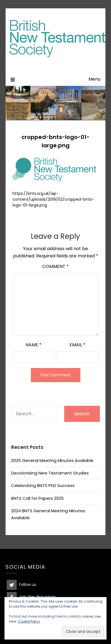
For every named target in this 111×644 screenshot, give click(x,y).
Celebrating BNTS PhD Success (43, 485)
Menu (94, 79)
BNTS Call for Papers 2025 (37, 498)
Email (77, 345)
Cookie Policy (29, 621)
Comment (55, 266)
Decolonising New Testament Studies (50, 473)
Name (34, 345)
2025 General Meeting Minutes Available (52, 460)
